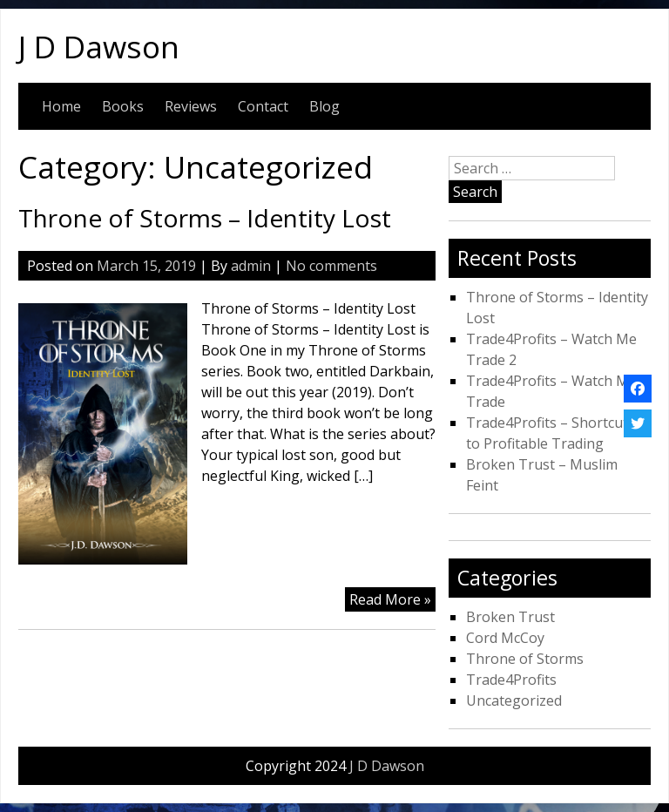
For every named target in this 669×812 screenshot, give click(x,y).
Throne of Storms (525, 659)
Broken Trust (510, 617)
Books (123, 106)
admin (251, 266)
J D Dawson (99, 46)
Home (61, 106)
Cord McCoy (505, 638)
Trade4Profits (511, 680)
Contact (263, 106)
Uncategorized (514, 700)
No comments (331, 266)
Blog (324, 106)
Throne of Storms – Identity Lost (205, 218)
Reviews (191, 106)
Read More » (390, 599)
